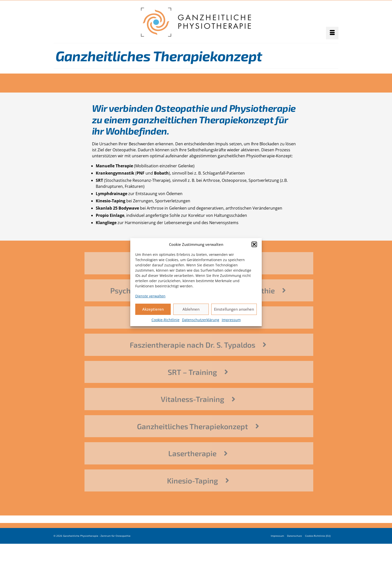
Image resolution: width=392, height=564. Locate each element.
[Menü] (332, 33)
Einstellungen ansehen (234, 309)
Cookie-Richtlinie (165, 320)
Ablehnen (191, 309)
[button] (254, 244)
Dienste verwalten (150, 296)
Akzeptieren (153, 309)
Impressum (231, 320)
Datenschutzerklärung (201, 320)
